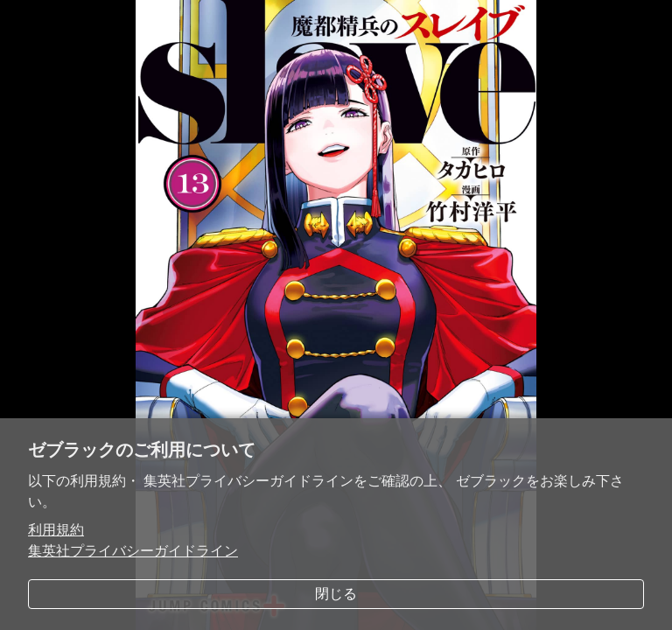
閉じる (336, 594)
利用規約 (56, 530)
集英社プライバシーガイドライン (133, 551)
